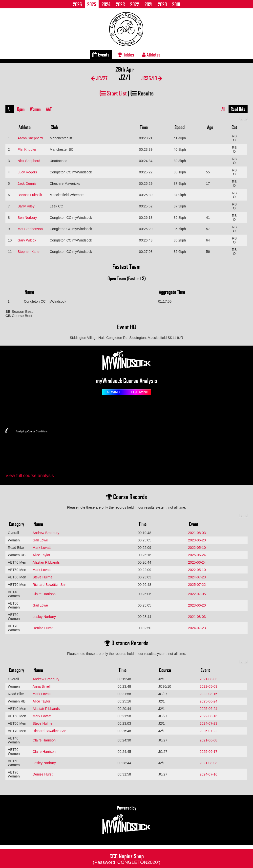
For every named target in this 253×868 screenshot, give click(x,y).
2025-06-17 (209, 752)
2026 (77, 4)
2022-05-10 (197, 548)
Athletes (151, 55)
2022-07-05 (197, 594)
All (10, 109)
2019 (176, 4)
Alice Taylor (41, 555)
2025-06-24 (197, 555)
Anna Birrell (42, 686)
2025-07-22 (197, 585)
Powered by (126, 820)
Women (35, 109)
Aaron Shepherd (30, 138)
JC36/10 (152, 78)
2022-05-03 (209, 686)
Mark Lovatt (42, 548)
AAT (49, 109)
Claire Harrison (44, 594)
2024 (106, 4)
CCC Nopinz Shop (126, 858)
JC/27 (99, 78)
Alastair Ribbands (46, 562)
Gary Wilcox (27, 240)
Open (21, 109)
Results (142, 93)
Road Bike (238, 109)
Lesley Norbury (44, 617)
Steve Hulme (42, 577)
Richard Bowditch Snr (49, 585)
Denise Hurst (43, 628)
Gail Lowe (40, 540)
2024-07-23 (197, 577)
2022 (135, 4)
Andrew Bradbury (46, 533)
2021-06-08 (209, 740)
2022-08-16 (209, 694)
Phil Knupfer (27, 149)
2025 (92, 4)
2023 (120, 4)
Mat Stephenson (30, 229)
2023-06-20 (197, 540)
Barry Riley (26, 206)
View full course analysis (30, 476)
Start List (113, 93)
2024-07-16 (209, 774)
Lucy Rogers (27, 172)
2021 (148, 4)
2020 (162, 4)
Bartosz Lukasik (30, 195)
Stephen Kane (29, 252)
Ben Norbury (27, 218)
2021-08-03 (197, 533)
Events (101, 55)
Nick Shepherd (29, 161)
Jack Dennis (27, 184)
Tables (126, 55)
